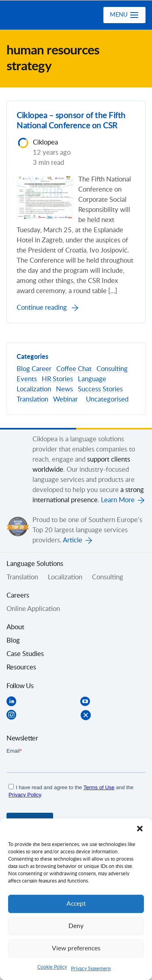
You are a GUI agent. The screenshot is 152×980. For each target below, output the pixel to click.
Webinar (65, 399)
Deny (76, 926)
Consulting (112, 369)
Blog (23, 369)
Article (73, 540)
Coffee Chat (74, 369)
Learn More (118, 500)
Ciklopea (39, 15)
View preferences (76, 949)
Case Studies (25, 654)
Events (27, 379)
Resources (21, 667)
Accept (76, 904)
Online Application (33, 609)
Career (42, 369)
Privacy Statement (91, 969)
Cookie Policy (52, 967)
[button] (140, 829)
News (64, 389)
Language (92, 379)
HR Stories (57, 379)
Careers (18, 596)
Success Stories (100, 389)
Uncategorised (107, 399)
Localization (34, 389)
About (15, 627)
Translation (32, 399)
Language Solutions (35, 564)
